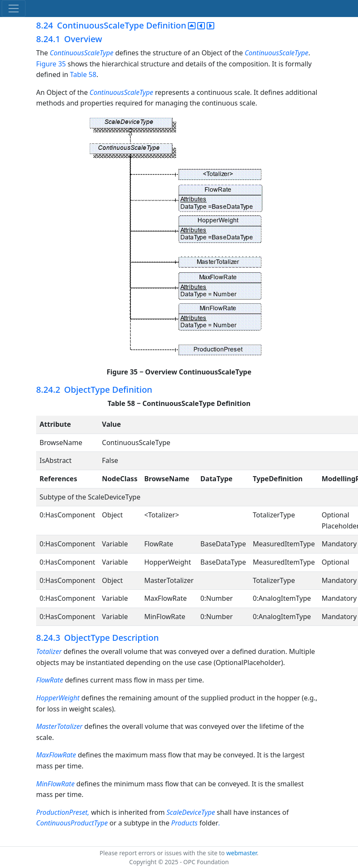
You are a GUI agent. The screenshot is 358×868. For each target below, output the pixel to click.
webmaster (242, 853)
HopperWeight (59, 698)
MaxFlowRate (56, 755)
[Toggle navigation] (14, 9)
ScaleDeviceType (192, 812)
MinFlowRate (55, 784)
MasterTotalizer (59, 726)
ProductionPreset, (64, 812)
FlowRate (50, 680)
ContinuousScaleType (82, 53)
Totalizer (49, 651)
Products (185, 823)
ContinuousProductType (73, 823)
